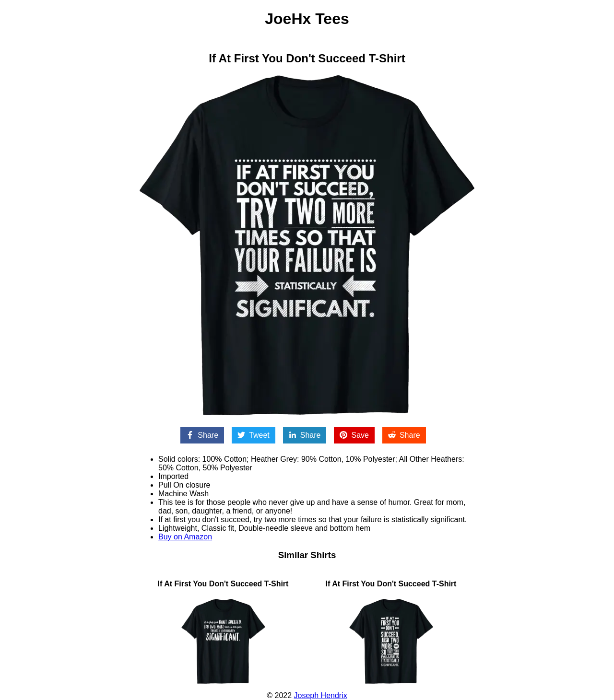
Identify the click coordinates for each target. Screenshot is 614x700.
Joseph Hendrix (321, 695)
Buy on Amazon (185, 537)
